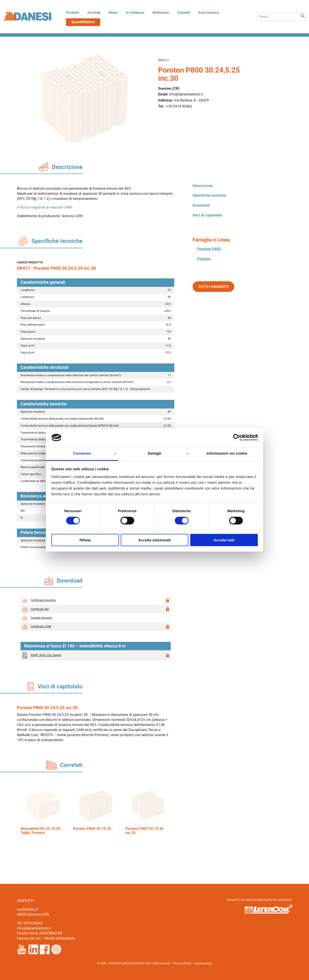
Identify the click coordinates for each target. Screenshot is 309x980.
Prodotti (72, 13)
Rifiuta (85, 540)
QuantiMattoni (83, 22)
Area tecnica (209, 13)
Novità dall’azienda (60, 938)
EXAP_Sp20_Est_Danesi (46, 655)
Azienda (94, 13)
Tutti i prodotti (213, 287)
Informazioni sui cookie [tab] (227, 453)
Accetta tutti (224, 540)
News (113, 13)
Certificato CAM (41, 626)
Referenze (161, 13)
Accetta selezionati (154, 540)
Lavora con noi (29, 938)
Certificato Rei (40, 609)
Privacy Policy (182, 963)
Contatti (184, 13)
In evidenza (135, 13)
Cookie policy (203, 963)
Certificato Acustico (44, 600)
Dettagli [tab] (154, 453)
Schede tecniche (42, 618)
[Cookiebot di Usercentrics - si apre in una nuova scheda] (237, 437)
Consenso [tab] (82, 453)
